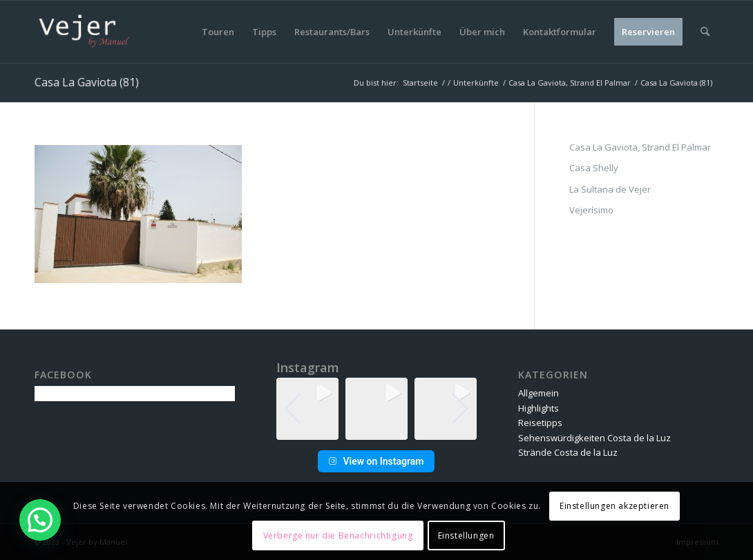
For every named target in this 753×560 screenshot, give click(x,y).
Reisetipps (540, 423)
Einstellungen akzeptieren (614, 506)
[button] (376, 430)
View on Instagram (376, 461)
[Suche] (705, 32)
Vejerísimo (591, 210)
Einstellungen (466, 535)
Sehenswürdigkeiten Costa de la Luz (594, 438)
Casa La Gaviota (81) (87, 82)
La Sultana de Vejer (610, 189)
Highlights (538, 408)
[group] (307, 409)
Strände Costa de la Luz (568, 452)
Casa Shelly (594, 168)
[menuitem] (218, 32)
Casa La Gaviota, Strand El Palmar (640, 147)
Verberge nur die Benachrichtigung (338, 535)
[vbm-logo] (84, 32)
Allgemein (538, 393)
